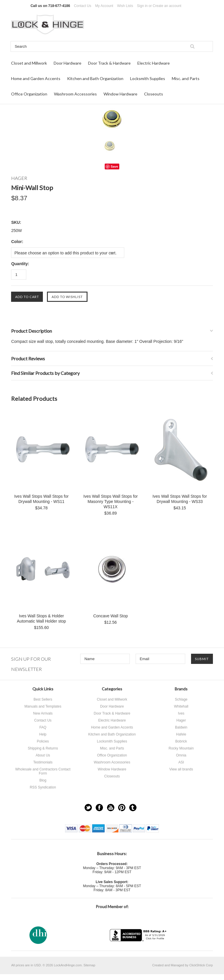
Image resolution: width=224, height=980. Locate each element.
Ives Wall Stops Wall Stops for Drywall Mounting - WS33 (180, 499)
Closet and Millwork (29, 63)
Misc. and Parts (186, 78)
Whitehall (181, 706)
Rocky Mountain (181, 748)
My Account (104, 6)
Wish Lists (125, 6)
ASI (181, 762)
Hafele (181, 734)
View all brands (181, 769)
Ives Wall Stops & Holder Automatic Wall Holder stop (41, 619)
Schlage (181, 699)
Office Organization (29, 94)
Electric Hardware (154, 63)
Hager (181, 720)
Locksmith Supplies (148, 78)
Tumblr (133, 808)
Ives (181, 713)
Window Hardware (120, 94)
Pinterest (122, 808)
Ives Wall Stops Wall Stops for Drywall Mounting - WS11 (41, 499)
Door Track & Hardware (109, 63)
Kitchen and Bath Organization (95, 78)
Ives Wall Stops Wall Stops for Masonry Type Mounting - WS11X (111, 501)
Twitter (88, 808)
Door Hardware (68, 63)
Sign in (142, 6)
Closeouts (154, 94)
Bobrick (181, 741)
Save (114, 166)
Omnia (181, 755)
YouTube (111, 808)
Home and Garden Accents (36, 78)
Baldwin (181, 727)
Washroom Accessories (75, 94)
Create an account (167, 6)
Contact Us (82, 6)
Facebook (99, 808)
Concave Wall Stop (111, 616)
